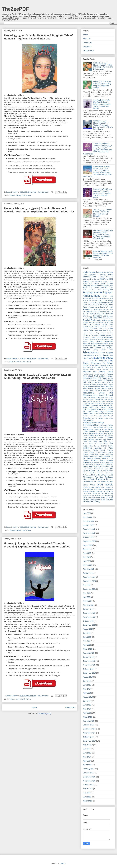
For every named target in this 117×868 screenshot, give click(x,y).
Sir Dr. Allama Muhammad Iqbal (98, 457)
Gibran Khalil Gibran (91, 327)
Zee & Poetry (95, 502)
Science (104, 446)
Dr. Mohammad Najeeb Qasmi (102, 310)
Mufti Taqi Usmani (107, 397)
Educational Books (101, 316)
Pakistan (87, 418)
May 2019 (87, 689)
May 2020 (87, 641)
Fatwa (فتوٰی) (104, 323)
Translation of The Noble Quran (98, 482)
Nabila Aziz (94, 408)
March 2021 (88, 601)
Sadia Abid (87, 442)
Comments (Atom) (44, 714)
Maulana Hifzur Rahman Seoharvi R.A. (98, 370)
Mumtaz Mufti (95, 403)
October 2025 (88, 537)
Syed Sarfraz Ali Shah (105, 467)
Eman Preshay (108, 318)
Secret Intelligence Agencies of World (98, 447)
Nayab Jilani (96, 410)
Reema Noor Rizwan (106, 434)
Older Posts (70, 707)
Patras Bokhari (98, 418)
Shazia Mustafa (104, 456)
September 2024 (89, 581)
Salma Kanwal (94, 446)
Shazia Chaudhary (90, 456)
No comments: (43, 192)
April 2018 (87, 713)
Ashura (106, 286)
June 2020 (87, 637)
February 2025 (89, 569)
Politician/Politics (91, 425)
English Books (90, 320)
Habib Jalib (103, 329)
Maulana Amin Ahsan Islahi (105, 368)
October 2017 (88, 737)
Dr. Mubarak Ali (89, 312)
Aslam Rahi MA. (101, 288)
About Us (87, 39)
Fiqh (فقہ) (87, 325)
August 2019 (88, 677)
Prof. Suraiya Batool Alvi (98, 427)
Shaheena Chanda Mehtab (94, 450)
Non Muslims (109, 414)
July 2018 (87, 701)
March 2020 (88, 649)
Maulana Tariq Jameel (105, 384)
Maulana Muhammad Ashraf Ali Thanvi (98, 377)
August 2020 (88, 629)
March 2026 (88, 517)
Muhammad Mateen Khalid (97, 401)
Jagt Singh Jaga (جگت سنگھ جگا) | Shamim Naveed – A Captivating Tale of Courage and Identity (102, 104)
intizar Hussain (98, 346)
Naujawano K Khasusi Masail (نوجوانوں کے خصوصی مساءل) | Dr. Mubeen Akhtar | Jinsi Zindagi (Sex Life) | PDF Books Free (97, 172)
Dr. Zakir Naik (107, 314)
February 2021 (89, 605)
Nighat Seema (89, 414)
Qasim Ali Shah (93, 429)
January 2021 (88, 609)
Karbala (106, 355)
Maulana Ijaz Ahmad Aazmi (98, 372)
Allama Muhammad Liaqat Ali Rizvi (101, 282)
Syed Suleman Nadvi (90, 469)
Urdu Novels (26, 195)
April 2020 (87, 645)
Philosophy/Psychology (94, 422)
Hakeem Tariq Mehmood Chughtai (101, 333)
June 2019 (87, 685)
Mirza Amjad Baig (94, 386)
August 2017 (88, 745)
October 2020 (88, 621)
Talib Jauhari (101, 471)
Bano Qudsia (108, 290)
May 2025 (87, 557)
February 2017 (89, 769)
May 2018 (87, 709)
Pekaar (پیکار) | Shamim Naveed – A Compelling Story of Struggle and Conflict (102, 85)
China (100, 301)
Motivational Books (94, 393)
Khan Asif (90, 358)
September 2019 (89, 673)
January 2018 (88, 725)
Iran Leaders (95, 348)
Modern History (101, 388)
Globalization (103, 327)
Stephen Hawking (90, 460)
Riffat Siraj (94, 436)
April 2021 (87, 597)
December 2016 (89, 777)
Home (35, 707)
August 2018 (88, 697)
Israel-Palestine (88, 355)
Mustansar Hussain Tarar (93, 405)
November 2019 (89, 665)
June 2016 (87, 797)
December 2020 (89, 613)
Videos (103, 487)
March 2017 (88, 765)
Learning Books (104, 358)
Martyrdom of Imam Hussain (95, 365)
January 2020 (88, 657)
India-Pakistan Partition (100, 344)
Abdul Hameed (90, 272)
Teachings (110, 473)
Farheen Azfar (94, 323)
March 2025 (88, 565)
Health (85, 335)
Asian (91, 288)
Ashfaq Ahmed (97, 286)
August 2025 (88, 545)
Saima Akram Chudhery (98, 444)
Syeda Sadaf (104, 469)
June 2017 (87, 753)
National (86, 410)
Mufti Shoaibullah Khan (92, 397)
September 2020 (89, 625)
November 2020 (89, 617)
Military (85, 386)
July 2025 (87, 549)
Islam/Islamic (91, 352)
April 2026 (87, 513)
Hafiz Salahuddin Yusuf (98, 331)
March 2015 (88, 801)
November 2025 (89, 533)
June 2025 (87, 553)
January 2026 (88, 525)
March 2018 (88, 717)
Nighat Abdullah (107, 412)
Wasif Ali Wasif (107, 498)
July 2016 (87, 793)
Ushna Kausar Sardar (92, 487)
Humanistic (86, 340)
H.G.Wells (93, 329)
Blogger (63, 863)
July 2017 (87, 749)
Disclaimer (87, 47)
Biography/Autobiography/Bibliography (98, 294)
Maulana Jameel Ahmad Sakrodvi (94, 374)
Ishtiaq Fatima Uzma (103, 350)
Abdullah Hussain (103, 272)
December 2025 (89, 529)
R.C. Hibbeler (100, 432)
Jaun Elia (98, 355)
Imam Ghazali (96, 341)
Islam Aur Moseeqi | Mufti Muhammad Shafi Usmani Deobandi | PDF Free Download (103, 254)
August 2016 (88, 789)
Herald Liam (93, 335)
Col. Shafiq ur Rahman (97, 303)
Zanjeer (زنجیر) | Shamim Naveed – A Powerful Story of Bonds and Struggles (103, 213)
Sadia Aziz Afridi (100, 442)
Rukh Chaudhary (89, 438)
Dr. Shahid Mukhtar (94, 314)
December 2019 (89, 661)
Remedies (86, 436)
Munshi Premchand (107, 403)
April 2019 (87, 693)
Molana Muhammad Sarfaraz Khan (101, 391)
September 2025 (89, 541)
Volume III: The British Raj (103, 494)
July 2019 (87, 681)
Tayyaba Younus (96, 473)
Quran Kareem (89, 431)
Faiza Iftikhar (102, 320)
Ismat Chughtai (107, 353)
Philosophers (88, 420)
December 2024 (89, 577)
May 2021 (87, 593)
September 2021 (89, 589)
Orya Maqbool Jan (106, 416)
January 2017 (88, 773)
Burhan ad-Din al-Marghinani (93, 299)
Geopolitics (97, 325)
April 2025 (87, 561)
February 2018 (89, 721)
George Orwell (108, 325)
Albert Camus (94, 279)
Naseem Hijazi (107, 408)
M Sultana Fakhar (102, 361)
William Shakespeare (91, 500)
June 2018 (87, 705)
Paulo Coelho (109, 418)
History (102, 335)
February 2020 (89, 653)
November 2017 (89, 733)
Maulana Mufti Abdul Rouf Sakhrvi (98, 375)
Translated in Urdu (104, 479)
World (103, 500)
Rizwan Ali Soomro (106, 436)
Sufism (102, 460)
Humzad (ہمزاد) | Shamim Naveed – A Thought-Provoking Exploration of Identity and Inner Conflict (37, 545)
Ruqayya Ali (102, 438)
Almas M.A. (88, 284)
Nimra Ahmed (99, 414)
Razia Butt (109, 431)
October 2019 (88, 669)
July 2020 (87, 633)
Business (95, 301)
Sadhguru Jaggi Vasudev (104, 440)
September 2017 (89, 741)
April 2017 (87, 761)
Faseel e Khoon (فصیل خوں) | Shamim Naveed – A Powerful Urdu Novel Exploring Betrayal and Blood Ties (39, 210)
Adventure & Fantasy (97, 275)
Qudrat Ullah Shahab (106, 429)
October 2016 (88, 785)
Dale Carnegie (103, 305)
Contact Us (87, 43)
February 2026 (89, 521)
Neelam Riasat (94, 412)
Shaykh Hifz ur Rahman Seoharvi (101, 452)
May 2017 (87, 757)
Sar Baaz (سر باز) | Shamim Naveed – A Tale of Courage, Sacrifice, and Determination (103, 66)
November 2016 (89, 781)
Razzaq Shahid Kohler (91, 434)
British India (108, 296)
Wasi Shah (96, 498)
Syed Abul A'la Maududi (98, 463)
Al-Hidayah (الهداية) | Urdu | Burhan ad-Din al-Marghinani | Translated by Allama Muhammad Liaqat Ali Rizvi (103, 235)
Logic (92, 361)
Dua (85, 316)
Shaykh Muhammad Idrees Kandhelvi (98, 454)
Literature (86, 361)
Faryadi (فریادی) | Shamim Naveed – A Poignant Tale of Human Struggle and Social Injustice (38, 37)
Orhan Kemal (93, 416)
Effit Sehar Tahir (95, 318)
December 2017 (89, 729)
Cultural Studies (92, 305)
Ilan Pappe (94, 340)
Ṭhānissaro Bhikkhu (90, 475)
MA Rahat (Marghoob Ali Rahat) (98, 362)
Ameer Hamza (100, 284)
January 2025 (88, 573)
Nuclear (85, 416)
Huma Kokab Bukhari (105, 337)
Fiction (111, 323)
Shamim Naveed (15, 195)
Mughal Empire (88, 399)
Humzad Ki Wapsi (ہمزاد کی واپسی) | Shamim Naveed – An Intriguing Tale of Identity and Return (38, 376)
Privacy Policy (88, 51)
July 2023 (87, 585)
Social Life (110, 459)
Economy (90, 316)
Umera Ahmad (89, 485)
